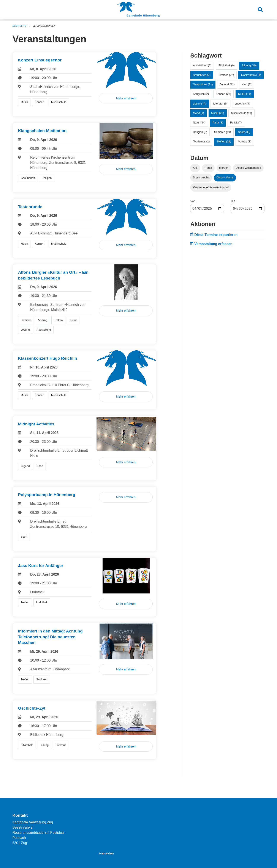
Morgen (224, 168)
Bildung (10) (249, 65)
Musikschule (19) (241, 113)
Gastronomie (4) (251, 75)
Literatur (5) (220, 104)
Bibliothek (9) (227, 65)
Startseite (20, 26)
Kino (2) (246, 84)
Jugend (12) (227, 84)
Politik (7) (236, 123)
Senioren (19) (223, 132)
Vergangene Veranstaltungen (211, 187)
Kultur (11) (245, 94)
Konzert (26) (223, 94)
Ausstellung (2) (202, 65)
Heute (208, 168)
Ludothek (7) (242, 104)
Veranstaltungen (45, 26)
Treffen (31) (224, 141)
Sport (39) (244, 132)
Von (193, 201)
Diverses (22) (226, 75)
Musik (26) (218, 113)
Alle (195, 168)
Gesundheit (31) (203, 84)
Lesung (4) (200, 104)
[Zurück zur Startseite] (138, 10)
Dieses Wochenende (248, 168)
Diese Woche (201, 177)
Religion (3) (200, 132)
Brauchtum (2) (202, 75)
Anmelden (106, 853)
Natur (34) (199, 123)
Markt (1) (199, 113)
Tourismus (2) (201, 141)
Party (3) (218, 123)
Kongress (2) (201, 94)
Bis (233, 201)
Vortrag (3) (245, 141)
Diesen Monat (225, 177)
